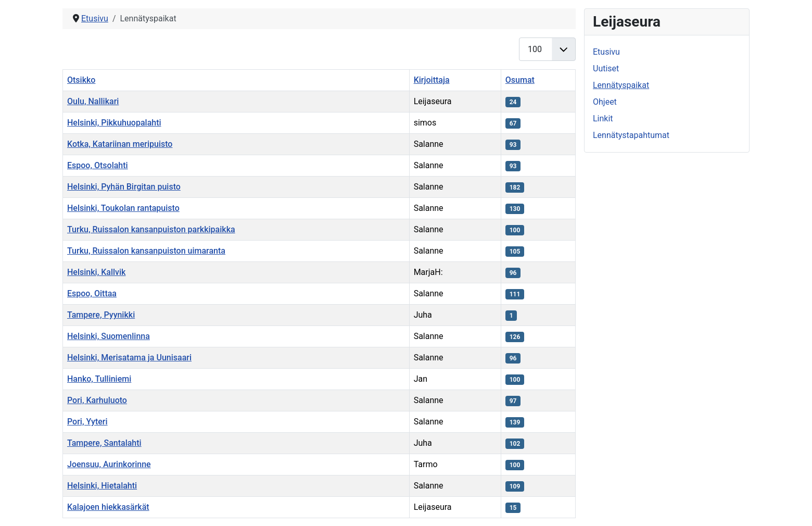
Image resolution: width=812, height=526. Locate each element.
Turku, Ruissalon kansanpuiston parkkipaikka (151, 229)
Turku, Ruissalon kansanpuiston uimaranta (146, 251)
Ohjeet (605, 102)
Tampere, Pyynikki (101, 315)
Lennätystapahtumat (631, 135)
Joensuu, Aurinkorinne (109, 464)
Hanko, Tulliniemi (99, 379)
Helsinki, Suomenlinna (109, 336)
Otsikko (81, 80)
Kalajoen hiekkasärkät (108, 507)
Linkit (603, 118)
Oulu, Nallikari (93, 101)
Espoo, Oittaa (92, 293)
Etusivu (606, 52)
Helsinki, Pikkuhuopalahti (114, 123)
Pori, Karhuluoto (97, 400)
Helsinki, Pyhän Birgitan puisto (124, 187)
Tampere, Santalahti (104, 443)
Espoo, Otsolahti (98, 165)
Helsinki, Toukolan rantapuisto (123, 208)
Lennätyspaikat (621, 85)
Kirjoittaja (432, 80)
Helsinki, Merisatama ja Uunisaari (129, 358)
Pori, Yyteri (87, 422)
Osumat (520, 80)
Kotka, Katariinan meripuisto (120, 144)
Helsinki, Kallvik (96, 272)
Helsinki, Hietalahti (102, 486)
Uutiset (606, 68)
